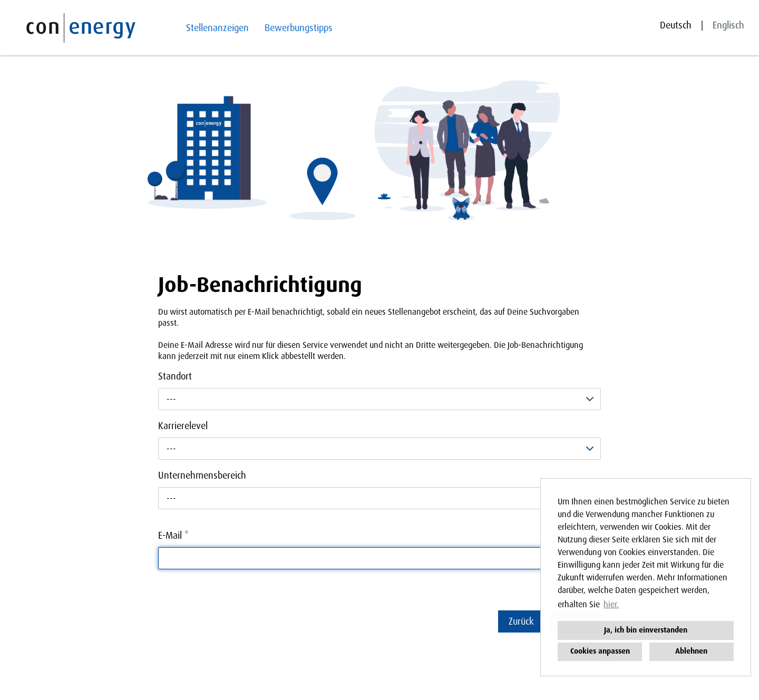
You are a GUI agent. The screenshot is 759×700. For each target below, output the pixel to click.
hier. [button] (611, 604)
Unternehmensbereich (202, 475)
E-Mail (173, 536)
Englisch (728, 25)
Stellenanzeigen (217, 28)
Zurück (521, 621)
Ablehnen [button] (691, 651)
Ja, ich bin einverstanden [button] (646, 630)
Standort (175, 376)
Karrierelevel (183, 426)
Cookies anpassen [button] (600, 651)
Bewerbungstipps (299, 28)
